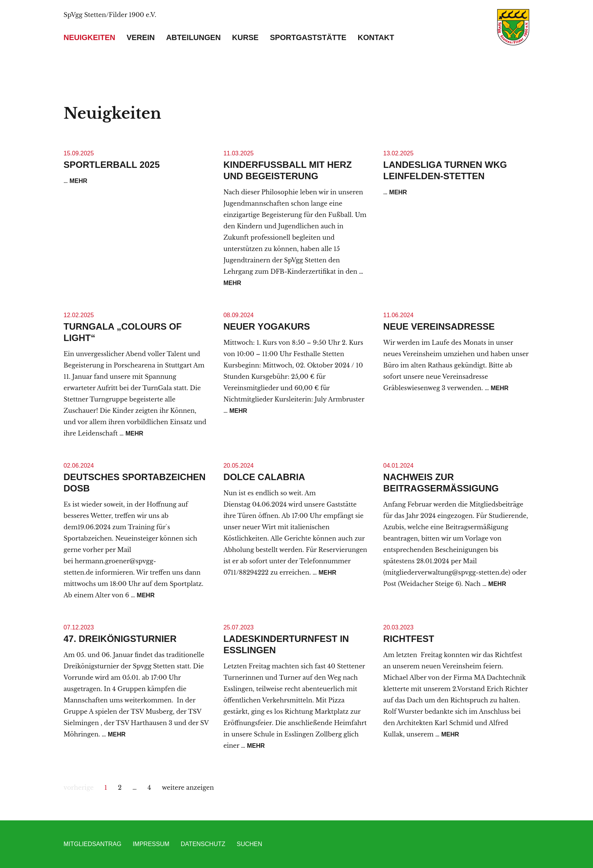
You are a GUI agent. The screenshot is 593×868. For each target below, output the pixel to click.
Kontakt (376, 37)
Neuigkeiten (89, 37)
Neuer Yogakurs (267, 326)
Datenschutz (203, 844)
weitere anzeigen (188, 787)
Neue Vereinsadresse (439, 326)
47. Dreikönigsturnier (120, 639)
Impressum (151, 844)
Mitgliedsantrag (92, 844)
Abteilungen (193, 37)
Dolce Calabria (264, 477)
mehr (78, 181)
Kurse (245, 37)
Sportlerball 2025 (112, 165)
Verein (141, 37)
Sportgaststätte (308, 37)
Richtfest (409, 639)
